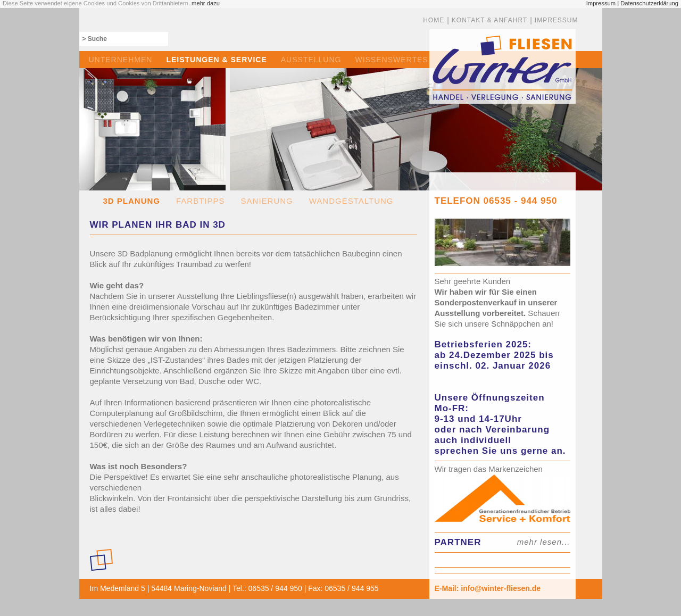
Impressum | (603, 3)
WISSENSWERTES (391, 60)
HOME (434, 20)
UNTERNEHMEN (121, 60)
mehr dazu (206, 3)
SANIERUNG (267, 201)
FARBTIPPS (201, 201)
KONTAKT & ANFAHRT (489, 20)
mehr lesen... (544, 542)
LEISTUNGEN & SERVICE (216, 60)
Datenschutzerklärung (649, 3)
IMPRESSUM (557, 20)
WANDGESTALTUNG (351, 201)
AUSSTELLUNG (311, 60)
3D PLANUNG (132, 201)
